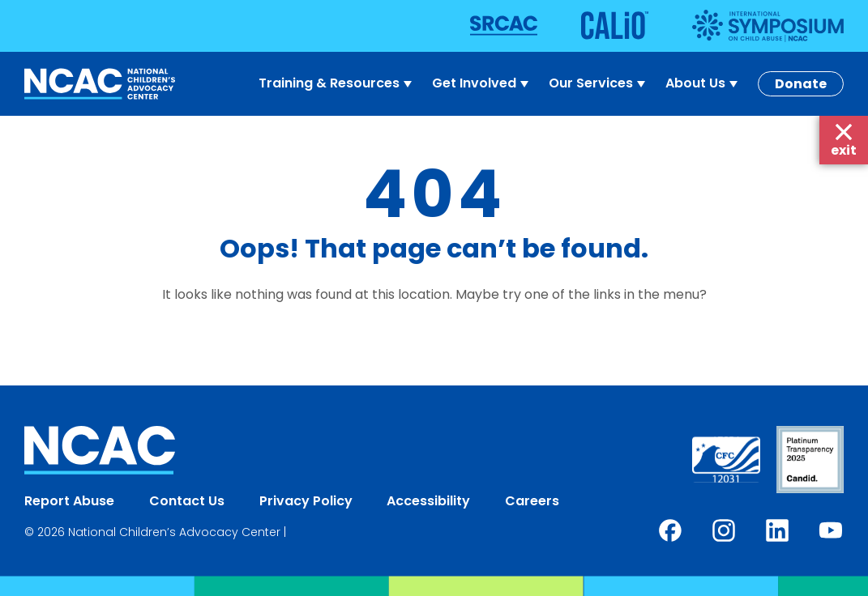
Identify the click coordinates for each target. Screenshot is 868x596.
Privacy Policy (306, 501)
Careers (532, 501)
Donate (801, 84)
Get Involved (482, 83)
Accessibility (428, 501)
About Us (703, 83)
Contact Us (187, 501)
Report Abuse (69, 501)
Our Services (599, 83)
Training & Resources (337, 83)
